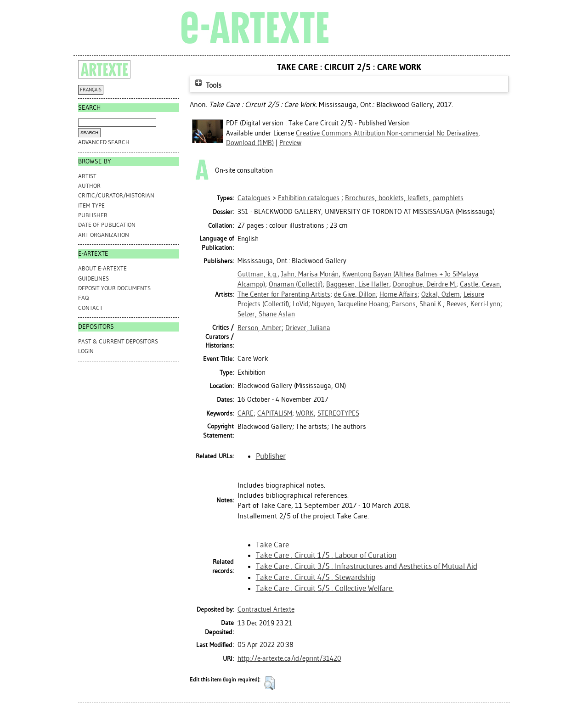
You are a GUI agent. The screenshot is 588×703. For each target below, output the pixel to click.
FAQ (83, 298)
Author (89, 186)
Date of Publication (107, 225)
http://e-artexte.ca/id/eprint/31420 (289, 658)
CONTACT (90, 308)
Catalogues (254, 198)
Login (86, 351)
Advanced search (104, 142)
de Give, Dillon (355, 294)
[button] (269, 683)
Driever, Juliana (308, 328)
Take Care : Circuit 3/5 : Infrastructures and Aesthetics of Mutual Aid (367, 566)
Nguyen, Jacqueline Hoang (350, 304)
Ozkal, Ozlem (441, 294)
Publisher (93, 215)
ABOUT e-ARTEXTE (102, 268)
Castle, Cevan (480, 284)
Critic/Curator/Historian (116, 195)
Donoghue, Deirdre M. (424, 284)
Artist (87, 176)
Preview (290, 143)
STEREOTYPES (338, 413)
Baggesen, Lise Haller (358, 284)
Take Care (272, 545)
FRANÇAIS (91, 90)
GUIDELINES (93, 278)
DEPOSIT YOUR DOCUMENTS (114, 288)
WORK (305, 413)
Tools (207, 85)
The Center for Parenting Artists (284, 294)
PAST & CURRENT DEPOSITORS (118, 341)
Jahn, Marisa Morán (310, 274)
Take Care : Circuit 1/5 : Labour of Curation (326, 555)
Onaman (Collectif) (296, 284)
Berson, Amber (260, 328)
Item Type (91, 205)
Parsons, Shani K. (417, 304)
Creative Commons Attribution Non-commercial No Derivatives (387, 133)
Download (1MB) (250, 143)
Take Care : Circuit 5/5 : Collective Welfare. (325, 588)
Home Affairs (399, 294)
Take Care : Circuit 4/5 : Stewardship (316, 577)
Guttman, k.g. (257, 274)
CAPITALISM (275, 413)
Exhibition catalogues (309, 198)
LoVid (300, 304)
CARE (246, 413)
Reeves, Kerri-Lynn (473, 304)
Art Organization (104, 235)
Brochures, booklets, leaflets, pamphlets (404, 198)
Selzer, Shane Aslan (266, 314)
